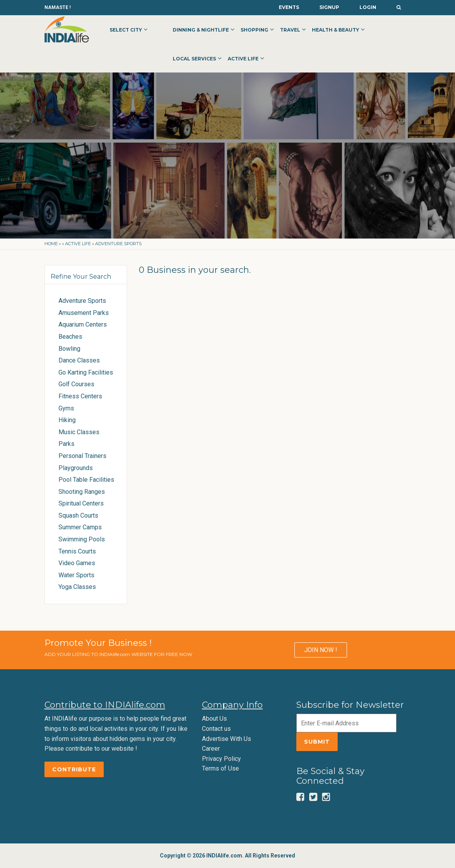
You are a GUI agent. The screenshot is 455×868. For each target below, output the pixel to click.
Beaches (70, 337)
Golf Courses (76, 384)
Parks (66, 444)
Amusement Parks (84, 313)
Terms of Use (220, 768)
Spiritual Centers (81, 503)
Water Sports (76, 575)
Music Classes (79, 432)
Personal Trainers (82, 456)
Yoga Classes (77, 587)
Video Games (77, 563)
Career (211, 749)
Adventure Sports (82, 301)
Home (51, 244)
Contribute (74, 769)
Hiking (67, 420)
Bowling (69, 349)
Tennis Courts (77, 551)
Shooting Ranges (82, 492)
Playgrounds (76, 468)
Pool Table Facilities (86, 480)
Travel (290, 30)
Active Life (243, 59)
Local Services (194, 59)
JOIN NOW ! (321, 650)
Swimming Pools (82, 539)
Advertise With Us (227, 739)
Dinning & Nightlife (201, 30)
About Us (214, 719)
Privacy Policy (221, 759)
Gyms (66, 408)
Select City (126, 30)
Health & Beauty (335, 30)
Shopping (254, 30)
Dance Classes (79, 360)
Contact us (216, 729)
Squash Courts (78, 515)
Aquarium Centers (83, 324)
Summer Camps (80, 527)
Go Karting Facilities (86, 372)
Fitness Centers (80, 396)
